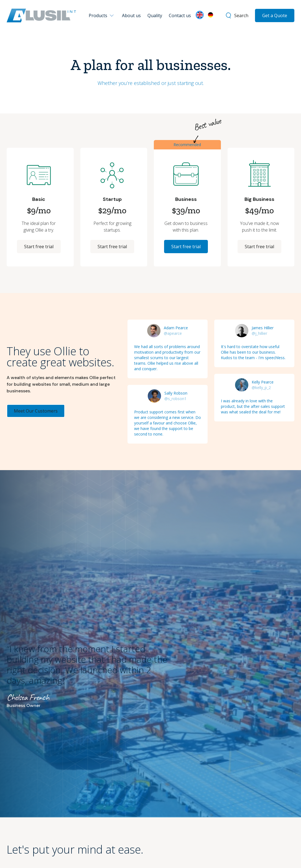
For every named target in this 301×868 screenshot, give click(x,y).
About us (131, 15)
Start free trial (39, 247)
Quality (155, 15)
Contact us (180, 15)
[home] (41, 15)
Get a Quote (275, 15)
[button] (102, 15)
